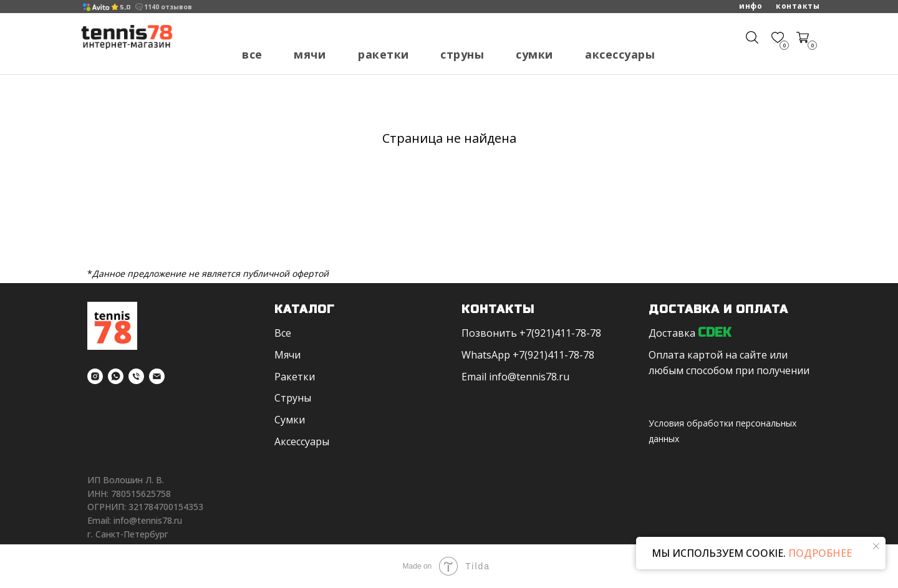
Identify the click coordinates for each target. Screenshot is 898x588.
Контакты (798, 6)
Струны (462, 54)
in (493, 377)
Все (252, 54)
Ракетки (384, 54)
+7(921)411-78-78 (560, 333)
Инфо (751, 6)
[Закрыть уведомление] (876, 546)
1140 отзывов (168, 7)
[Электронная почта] (157, 376)
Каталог (305, 309)
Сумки (534, 54)
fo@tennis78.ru (533, 377)
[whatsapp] (116, 376)
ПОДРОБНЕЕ (819, 553)
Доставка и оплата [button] (718, 309)
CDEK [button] (714, 333)
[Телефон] (136, 376)
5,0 (125, 7)
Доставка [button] (672, 333)
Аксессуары (620, 54)
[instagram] (95, 376)
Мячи (310, 54)
